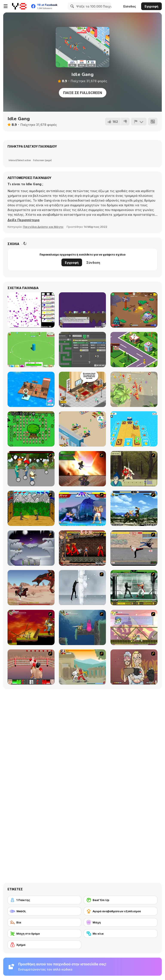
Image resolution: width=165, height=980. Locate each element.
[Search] (72, 6)
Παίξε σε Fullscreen (83, 93)
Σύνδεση (93, 263)
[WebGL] (44, 911)
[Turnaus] (31, 508)
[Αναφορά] (139, 122)
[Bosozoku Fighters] (82, 548)
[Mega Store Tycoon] (82, 429)
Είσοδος (130, 6)
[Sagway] (31, 469)
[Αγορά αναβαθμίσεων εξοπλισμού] (121, 911)
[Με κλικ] (121, 934)
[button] (24, 220)
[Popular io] (134, 389)
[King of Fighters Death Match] (134, 508)
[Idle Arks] (31, 389)
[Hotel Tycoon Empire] (82, 389)
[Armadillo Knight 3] (134, 627)
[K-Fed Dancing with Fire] (134, 667)
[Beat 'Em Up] (121, 900)
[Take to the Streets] (134, 548)
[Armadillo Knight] (31, 627)
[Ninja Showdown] (134, 588)
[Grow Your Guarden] (31, 429)
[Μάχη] (121, 922)
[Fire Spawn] (31, 588)
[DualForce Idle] (82, 350)
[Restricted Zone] (134, 310)
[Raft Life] (134, 429)
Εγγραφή (151, 6)
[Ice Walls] (82, 588)
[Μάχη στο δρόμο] (44, 934)
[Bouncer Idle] (31, 310)
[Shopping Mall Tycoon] (134, 350)
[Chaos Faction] (31, 548)
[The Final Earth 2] (82, 310)
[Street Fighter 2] (82, 508)
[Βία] (44, 922)
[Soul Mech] (82, 667)
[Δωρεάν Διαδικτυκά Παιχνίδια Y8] (19, 6)
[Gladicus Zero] (82, 469)
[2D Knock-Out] (31, 667)
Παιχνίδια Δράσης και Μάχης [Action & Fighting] (43, 227)
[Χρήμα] (44, 945)
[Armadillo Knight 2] (82, 627)
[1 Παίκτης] (44, 900)
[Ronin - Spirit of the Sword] (134, 469)
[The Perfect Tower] (31, 350)
